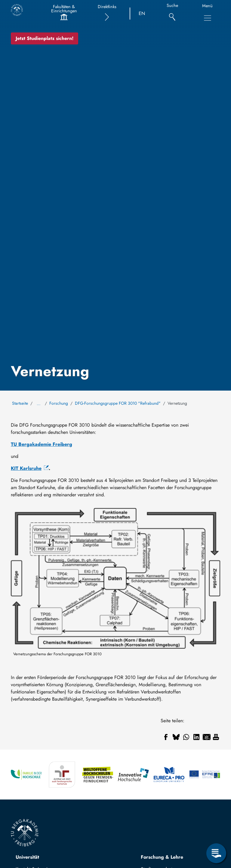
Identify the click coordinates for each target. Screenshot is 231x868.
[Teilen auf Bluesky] (176, 737)
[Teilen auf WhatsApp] (186, 737)
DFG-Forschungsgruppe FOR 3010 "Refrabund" (118, 403)
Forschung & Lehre (162, 857)
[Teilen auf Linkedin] (196, 737)
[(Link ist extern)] (30, 468)
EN (142, 13)
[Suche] (172, 14)
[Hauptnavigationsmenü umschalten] (208, 18)
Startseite (20, 403)
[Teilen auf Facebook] (166, 737)
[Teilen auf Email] (207, 737)
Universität (27, 857)
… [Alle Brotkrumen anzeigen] (39, 404)
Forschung (59, 403)
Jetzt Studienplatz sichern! (45, 38)
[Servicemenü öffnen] (216, 853)
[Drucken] (216, 737)
